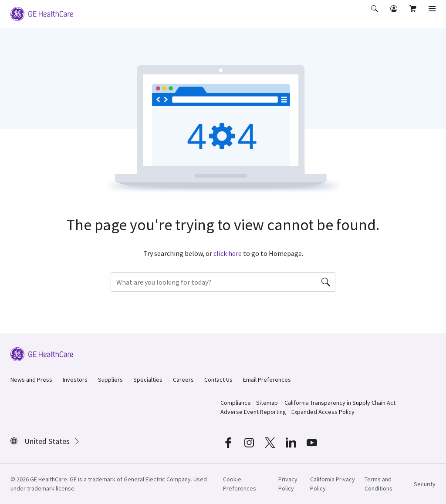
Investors (75, 380)
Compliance (236, 403)
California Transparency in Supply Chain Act (340, 403)
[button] (375, 15)
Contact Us (218, 380)
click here (228, 253)
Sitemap (267, 403)
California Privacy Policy (333, 484)
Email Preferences (267, 380)
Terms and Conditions (378, 484)
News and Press (31, 380)
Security (425, 484)
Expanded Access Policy (323, 412)
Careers (183, 380)
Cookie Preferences (240, 484)
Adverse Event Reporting (253, 412)
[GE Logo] (42, 13)
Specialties (148, 380)
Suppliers (110, 380)
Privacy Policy (288, 484)
